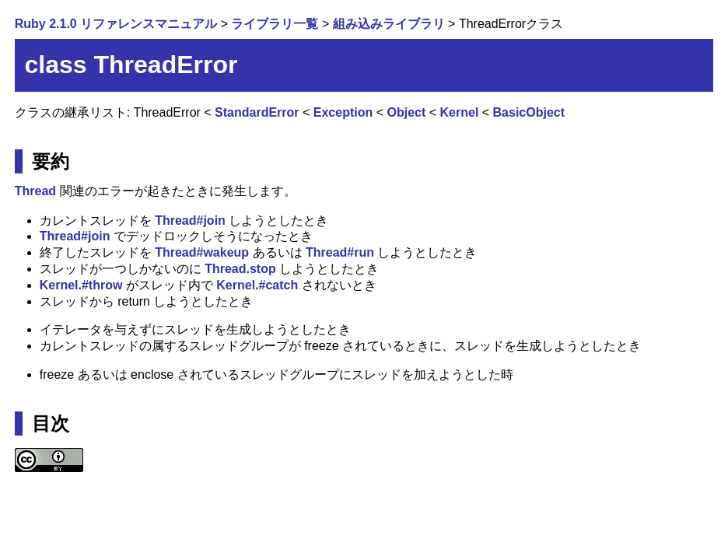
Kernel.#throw (81, 285)
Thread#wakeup (202, 252)
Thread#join (190, 220)
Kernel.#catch (257, 285)
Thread (35, 191)
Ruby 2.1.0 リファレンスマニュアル (116, 24)
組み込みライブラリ (389, 24)
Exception (343, 112)
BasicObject (529, 112)
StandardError (257, 112)
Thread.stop (240, 269)
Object (407, 112)
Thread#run (340, 252)
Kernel (460, 112)
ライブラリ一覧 (275, 24)
